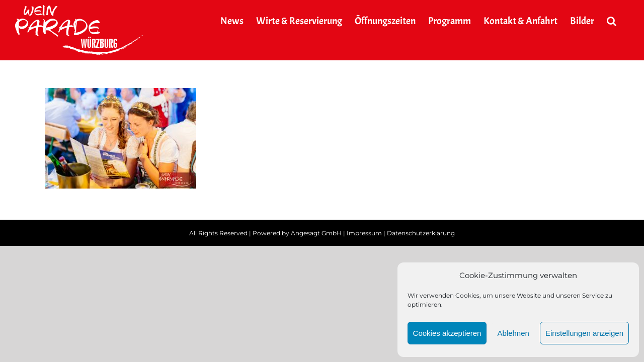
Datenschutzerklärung (421, 233)
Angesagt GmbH (316, 233)
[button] (624, 21)
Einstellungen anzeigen (584, 333)
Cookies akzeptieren (447, 333)
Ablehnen (513, 333)
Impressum (364, 233)
